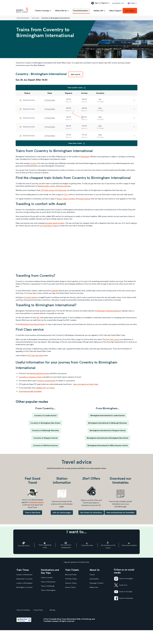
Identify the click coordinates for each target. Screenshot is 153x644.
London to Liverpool (24, 600)
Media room (94, 587)
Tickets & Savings (42, 11)
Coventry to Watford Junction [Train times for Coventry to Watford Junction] (45, 445)
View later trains (76, 143)
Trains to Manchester (48, 582)
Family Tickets (70, 596)
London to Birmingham (25, 583)
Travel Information (80, 11)
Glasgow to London (23, 596)
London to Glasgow (23, 592)
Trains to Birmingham (48, 590)
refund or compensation (47, 381)
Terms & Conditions (23, 624)
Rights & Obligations (97, 604)
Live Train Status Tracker (49, 226)
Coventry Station (31, 297)
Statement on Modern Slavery (100, 592)
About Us (95, 570)
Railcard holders (44, 186)
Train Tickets (72, 570)
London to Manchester (24, 575)
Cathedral (54, 291)
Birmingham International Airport (109, 311)
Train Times (23, 570)
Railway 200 (98, 11)
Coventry (33, 163)
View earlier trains (76, 88)
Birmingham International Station (32, 324)
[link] (131, 3)
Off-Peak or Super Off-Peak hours (54, 190)
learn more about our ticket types (86, 384)
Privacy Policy (38, 624)
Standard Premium (37, 502)
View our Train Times (24, 604)
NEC (38, 318)
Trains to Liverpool (47, 595)
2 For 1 (66, 194)
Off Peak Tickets (71, 579)
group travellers (65, 186)
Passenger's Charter (97, 583)
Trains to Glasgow (47, 599)
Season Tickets (62, 199)
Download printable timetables (30, 391)
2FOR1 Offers (70, 604)
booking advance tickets (55, 223)
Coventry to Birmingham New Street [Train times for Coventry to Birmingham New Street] (45, 423)
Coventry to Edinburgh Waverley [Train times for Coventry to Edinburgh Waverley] (45, 430)
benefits (72, 199)
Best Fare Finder (71, 575)
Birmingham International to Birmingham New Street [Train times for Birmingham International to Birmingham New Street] (108, 438)
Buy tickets (130, 11)
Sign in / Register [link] (99, 3)
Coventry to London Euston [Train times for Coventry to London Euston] (45, 415)
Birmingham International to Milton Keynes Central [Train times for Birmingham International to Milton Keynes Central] (108, 445)
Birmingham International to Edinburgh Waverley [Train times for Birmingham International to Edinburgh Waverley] (108, 423)
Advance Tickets (71, 583)
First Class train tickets (36, 355)
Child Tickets (70, 592)
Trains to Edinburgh (48, 586)
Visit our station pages (62, 512)
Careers (92, 575)
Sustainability (94, 579)
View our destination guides (51, 607)
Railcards (68, 600)
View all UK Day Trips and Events (50, 612)
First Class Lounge (113, 339)
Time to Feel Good (33, 512)
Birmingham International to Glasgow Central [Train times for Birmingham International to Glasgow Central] (108, 430)
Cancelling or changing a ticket (30, 377)
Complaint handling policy (99, 600)
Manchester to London (24, 579)
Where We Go (61, 11)
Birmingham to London (25, 587)
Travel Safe (93, 596)
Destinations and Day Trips (50, 571)
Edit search (76, 74)
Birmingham (85, 157)
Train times (35, 18)
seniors (53, 186)
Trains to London (47, 578)
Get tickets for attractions (91, 512)
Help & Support (115, 11)
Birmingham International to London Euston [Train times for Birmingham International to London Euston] (108, 415)
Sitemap (52, 624)
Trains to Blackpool (48, 603)
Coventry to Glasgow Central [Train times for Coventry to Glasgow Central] (45, 438)
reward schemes (85, 199)
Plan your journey (71, 608)
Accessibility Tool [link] (118, 3)
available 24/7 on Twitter (45, 388)
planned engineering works (40, 373)
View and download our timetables (120, 512)
